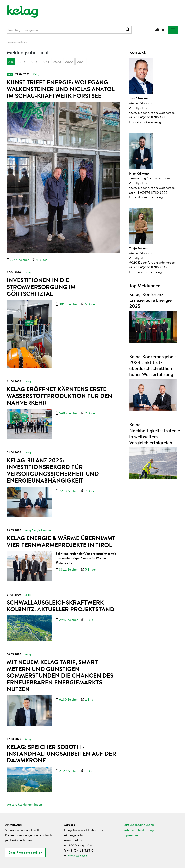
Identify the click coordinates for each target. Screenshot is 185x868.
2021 (81, 62)
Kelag (36, 74)
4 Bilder (41, 260)
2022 (69, 62)
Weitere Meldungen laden (24, 804)
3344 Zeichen (20, 260)
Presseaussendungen (17, 42)
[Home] (20, 10)
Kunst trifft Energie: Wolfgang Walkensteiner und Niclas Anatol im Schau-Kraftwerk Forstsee (61, 89)
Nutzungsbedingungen (138, 825)
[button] (159, 30)
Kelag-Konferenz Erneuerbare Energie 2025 (150, 300)
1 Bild (89, 620)
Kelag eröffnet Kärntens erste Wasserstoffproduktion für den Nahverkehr (60, 396)
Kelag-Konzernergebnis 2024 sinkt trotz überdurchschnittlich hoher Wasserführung (153, 365)
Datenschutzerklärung (138, 830)
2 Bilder (91, 413)
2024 (45, 62)
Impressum (130, 835)
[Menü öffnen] (173, 30)
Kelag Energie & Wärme (38, 530)
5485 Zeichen (69, 413)
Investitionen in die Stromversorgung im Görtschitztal (41, 287)
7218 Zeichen (69, 491)
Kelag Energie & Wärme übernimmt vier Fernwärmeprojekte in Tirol (61, 541)
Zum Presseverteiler (25, 852)
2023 (57, 62)
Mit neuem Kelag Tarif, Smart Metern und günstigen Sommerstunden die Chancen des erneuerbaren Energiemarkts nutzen (60, 675)
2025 (33, 62)
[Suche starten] (128, 30)
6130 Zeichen (69, 699)
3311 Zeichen (69, 569)
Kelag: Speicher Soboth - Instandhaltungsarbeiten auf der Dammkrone (61, 754)
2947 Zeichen (69, 620)
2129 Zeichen (69, 771)
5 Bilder (91, 304)
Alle (11, 62)
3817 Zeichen (69, 304)
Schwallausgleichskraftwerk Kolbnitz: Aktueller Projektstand (61, 606)
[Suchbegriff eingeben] (69, 30)
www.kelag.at (78, 856)
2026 (22, 62)
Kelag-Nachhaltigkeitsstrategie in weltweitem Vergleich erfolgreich (155, 433)
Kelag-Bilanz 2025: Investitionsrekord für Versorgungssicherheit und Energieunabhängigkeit (53, 470)
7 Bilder (91, 491)
